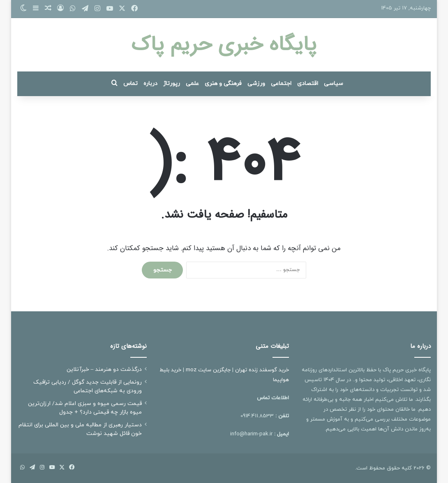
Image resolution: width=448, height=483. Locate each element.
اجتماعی (281, 84)
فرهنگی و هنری (223, 84)
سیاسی (334, 84)
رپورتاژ (172, 84)
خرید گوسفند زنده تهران (262, 370)
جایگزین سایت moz (208, 370)
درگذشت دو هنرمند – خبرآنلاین (104, 369)
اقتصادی (308, 84)
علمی (192, 84)
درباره (150, 84)
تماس (130, 84)
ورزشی (256, 84)
